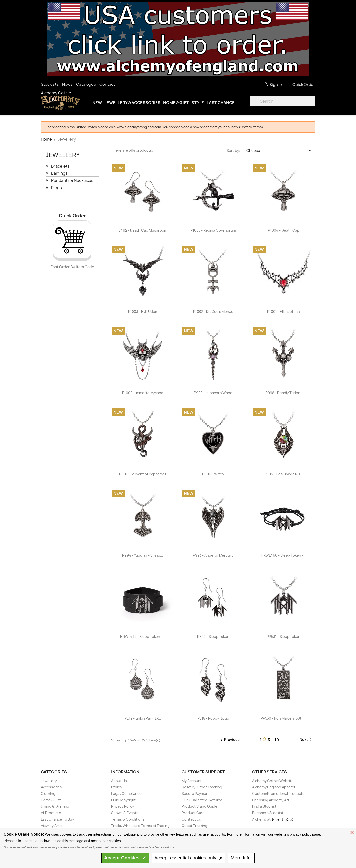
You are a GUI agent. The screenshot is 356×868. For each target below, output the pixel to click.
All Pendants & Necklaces (70, 180)
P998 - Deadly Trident (284, 393)
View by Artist (52, 826)
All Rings (54, 188)
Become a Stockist (268, 813)
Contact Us (191, 819)
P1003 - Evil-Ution (143, 311)
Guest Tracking (195, 826)
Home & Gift (176, 103)
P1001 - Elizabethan (284, 311)
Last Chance (221, 103)
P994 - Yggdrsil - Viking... (143, 555)
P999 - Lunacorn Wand (213, 393)
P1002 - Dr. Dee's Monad (213, 311)
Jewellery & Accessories (133, 103)
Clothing (48, 794)
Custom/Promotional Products (278, 794)
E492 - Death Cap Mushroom (143, 230)
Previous (229, 740)
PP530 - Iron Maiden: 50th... (284, 718)
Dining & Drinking (55, 806)
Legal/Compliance (126, 794)
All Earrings (57, 173)
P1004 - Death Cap (284, 230)
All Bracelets (58, 166)
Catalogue (86, 84)
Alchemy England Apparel (274, 787)
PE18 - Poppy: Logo (213, 718)
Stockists (50, 84)
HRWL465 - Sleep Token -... (143, 637)
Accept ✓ (125, 858)
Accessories (51, 787)
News (67, 84)
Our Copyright (123, 800)
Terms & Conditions (128, 819)
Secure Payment (196, 794)
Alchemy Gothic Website (273, 781)
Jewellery (63, 155)
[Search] (283, 101)
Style (198, 103)
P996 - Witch (213, 474)
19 (277, 740)
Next (307, 740)
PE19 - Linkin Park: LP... (143, 718)
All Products (51, 813)
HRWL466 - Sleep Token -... (284, 555)
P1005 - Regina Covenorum (213, 230)
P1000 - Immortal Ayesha (143, 393)
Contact (107, 84)
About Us (119, 781)
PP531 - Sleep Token (284, 637)
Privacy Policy (123, 806)
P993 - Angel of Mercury (213, 555)
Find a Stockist (264, 806)
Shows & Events (125, 813)
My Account (192, 781)
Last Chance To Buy (57, 819)
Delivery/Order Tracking (202, 787)
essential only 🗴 (188, 858)
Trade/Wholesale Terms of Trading (140, 826)
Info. (241, 858)
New (97, 103)
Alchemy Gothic (56, 93)
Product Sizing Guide (200, 806)
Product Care (193, 813)
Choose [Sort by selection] (279, 151)
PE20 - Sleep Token (213, 637)
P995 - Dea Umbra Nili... (284, 474)
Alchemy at (273, 819)
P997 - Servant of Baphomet (143, 474)
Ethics (117, 787)
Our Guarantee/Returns (202, 800)
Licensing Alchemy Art (271, 800)
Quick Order (300, 85)
